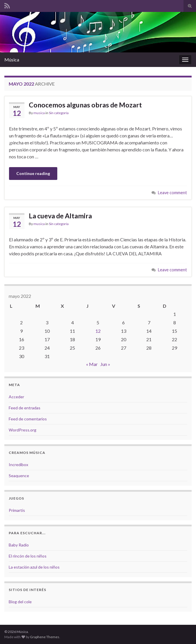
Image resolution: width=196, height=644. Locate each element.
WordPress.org (23, 430)
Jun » (105, 364)
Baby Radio (19, 545)
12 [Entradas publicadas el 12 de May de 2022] (98, 331)
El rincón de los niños (28, 556)
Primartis (17, 510)
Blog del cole (20, 602)
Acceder (16, 397)
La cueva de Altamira (60, 216)
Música (12, 60)
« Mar (92, 364)
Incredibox (18, 465)
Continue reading (33, 173)
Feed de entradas (25, 408)
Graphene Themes (45, 637)
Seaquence (19, 476)
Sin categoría (59, 113)
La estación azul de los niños (34, 567)
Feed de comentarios (28, 419)
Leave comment (172, 193)
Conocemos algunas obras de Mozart (85, 105)
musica (39, 113)
